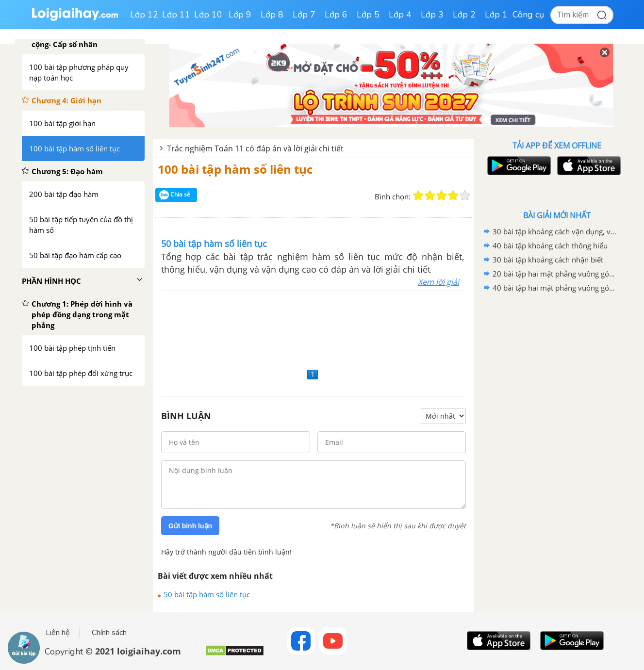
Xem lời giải (438, 282)
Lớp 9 (240, 15)
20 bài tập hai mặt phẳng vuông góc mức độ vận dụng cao (555, 274)
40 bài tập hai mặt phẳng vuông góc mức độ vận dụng (555, 288)
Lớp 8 (272, 15)
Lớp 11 (176, 15)
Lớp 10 (208, 15)
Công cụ (528, 15)
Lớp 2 (464, 15)
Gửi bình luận (190, 526)
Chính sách (109, 633)
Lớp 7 (304, 15)
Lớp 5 (368, 15)
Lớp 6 (336, 15)
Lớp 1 (496, 15)
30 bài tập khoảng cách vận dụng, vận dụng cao (555, 231)
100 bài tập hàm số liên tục (235, 169)
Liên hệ (58, 633)
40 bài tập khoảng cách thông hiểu (550, 245)
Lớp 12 (144, 15)
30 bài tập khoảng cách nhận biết (548, 260)
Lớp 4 (400, 15)
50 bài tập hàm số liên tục (207, 594)
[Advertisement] (314, 328)
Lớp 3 (432, 15)
